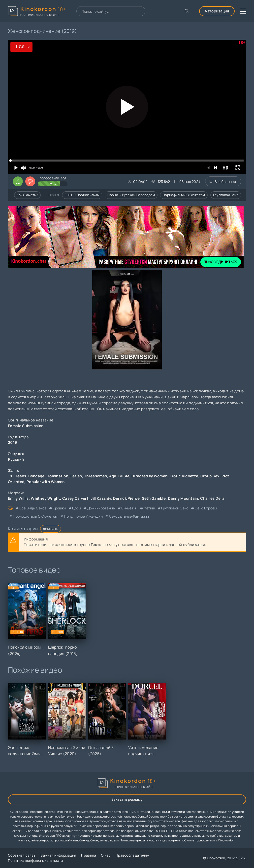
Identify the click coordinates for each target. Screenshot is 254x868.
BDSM (124, 476)
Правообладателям (133, 855)
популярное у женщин (83, 516)
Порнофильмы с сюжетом (184, 195)
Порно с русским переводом (131, 195)
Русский (16, 459)
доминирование (101, 508)
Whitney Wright (45, 498)
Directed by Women (149, 476)
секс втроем (206, 508)
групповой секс (175, 508)
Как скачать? (27, 195)
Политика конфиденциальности (35, 860)
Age (113, 476)
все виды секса (33, 508)
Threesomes (95, 476)
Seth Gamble (154, 498)
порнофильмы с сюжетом (35, 516)
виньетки (129, 508)
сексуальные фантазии (129, 516)
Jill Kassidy (101, 498)
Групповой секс (226, 195)
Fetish (76, 476)
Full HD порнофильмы (82, 195)
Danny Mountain (183, 498)
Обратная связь (22, 855)
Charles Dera (212, 498)
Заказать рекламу (127, 799)
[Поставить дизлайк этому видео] (30, 181)
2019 (12, 442)
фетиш (149, 508)
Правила (89, 855)
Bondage (36, 476)
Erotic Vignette (184, 476)
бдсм (77, 508)
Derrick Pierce (126, 498)
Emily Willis (18, 498)
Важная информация (58, 855)
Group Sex (210, 476)
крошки (59, 508)
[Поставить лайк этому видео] (18, 181)
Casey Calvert (75, 498)
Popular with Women (46, 482)
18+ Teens (17, 476)
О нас (106, 855)
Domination (57, 476)
